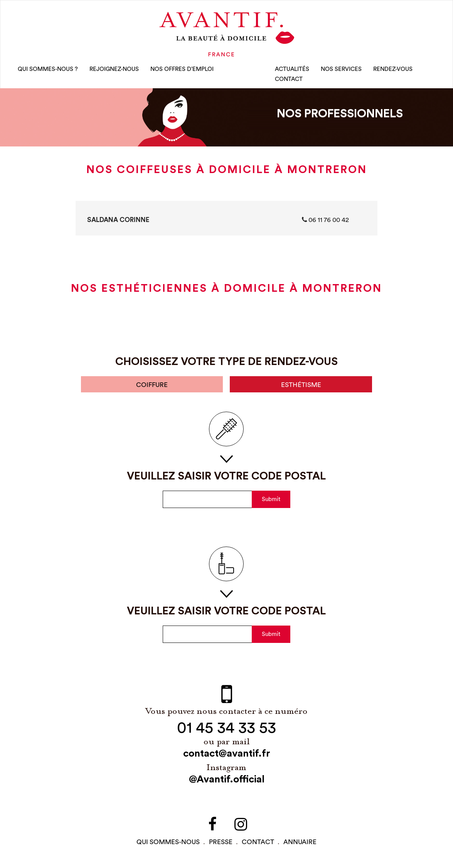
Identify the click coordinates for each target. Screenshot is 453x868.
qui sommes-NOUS (168, 842)
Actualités (292, 69)
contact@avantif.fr (227, 754)
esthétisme (301, 385)
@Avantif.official (227, 779)
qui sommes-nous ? (48, 69)
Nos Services (341, 69)
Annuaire (300, 842)
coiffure (152, 385)
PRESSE (221, 842)
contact (258, 842)
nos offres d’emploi (182, 69)
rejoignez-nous (114, 69)
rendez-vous (393, 69)
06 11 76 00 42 (325, 220)
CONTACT (289, 79)
